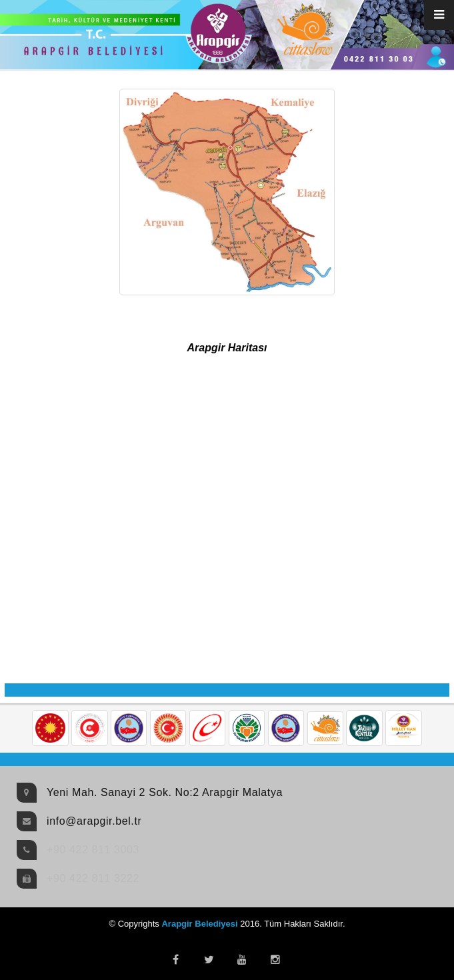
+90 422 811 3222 (93, 878)
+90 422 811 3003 (93, 850)
